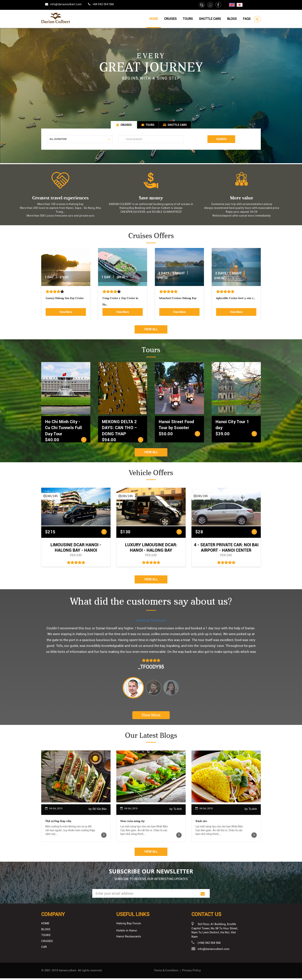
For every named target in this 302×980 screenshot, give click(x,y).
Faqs (247, 19)
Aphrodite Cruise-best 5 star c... (57, 300)
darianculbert (68, 972)
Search (221, 140)
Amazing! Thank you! (151, 622)
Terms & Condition (166, 972)
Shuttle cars (210, 19)
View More (57, 313)
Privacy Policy (191, 972)
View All (151, 331)
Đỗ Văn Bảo (100, 811)
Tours (188, 19)
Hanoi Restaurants (129, 938)
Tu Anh (178, 811)
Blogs (232, 19)
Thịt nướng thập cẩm (58, 823)
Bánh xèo (201, 823)
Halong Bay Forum (129, 925)
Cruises (170, 19)
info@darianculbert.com (66, 4)
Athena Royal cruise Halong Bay (113, 300)
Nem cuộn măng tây (133, 823)
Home (154, 19)
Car (44, 949)
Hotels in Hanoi (127, 932)
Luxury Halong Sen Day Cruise (170, 300)
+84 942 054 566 (103, 4)
